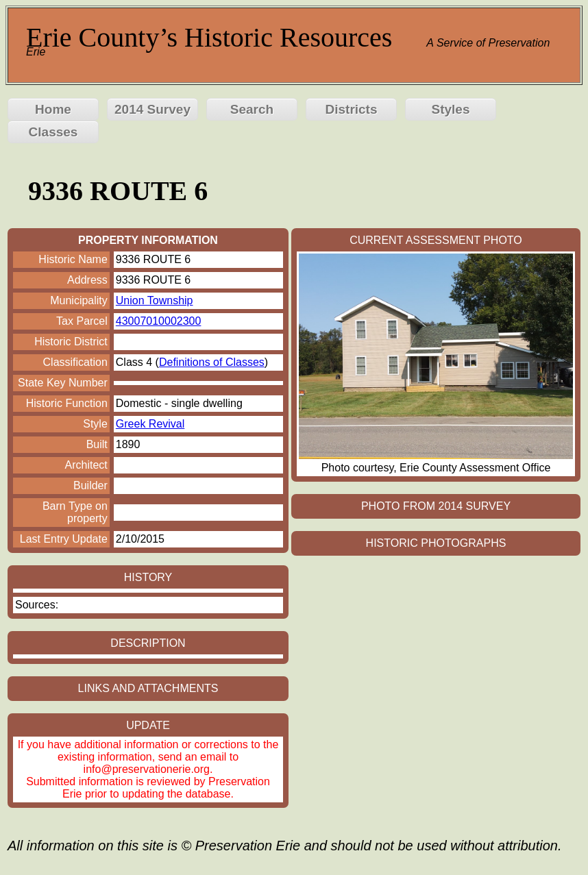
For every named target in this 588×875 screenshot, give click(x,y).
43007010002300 (159, 321)
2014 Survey (152, 109)
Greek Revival (150, 424)
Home (53, 109)
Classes (53, 132)
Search (252, 109)
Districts (351, 109)
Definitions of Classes (212, 362)
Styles (451, 109)
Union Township (155, 300)
